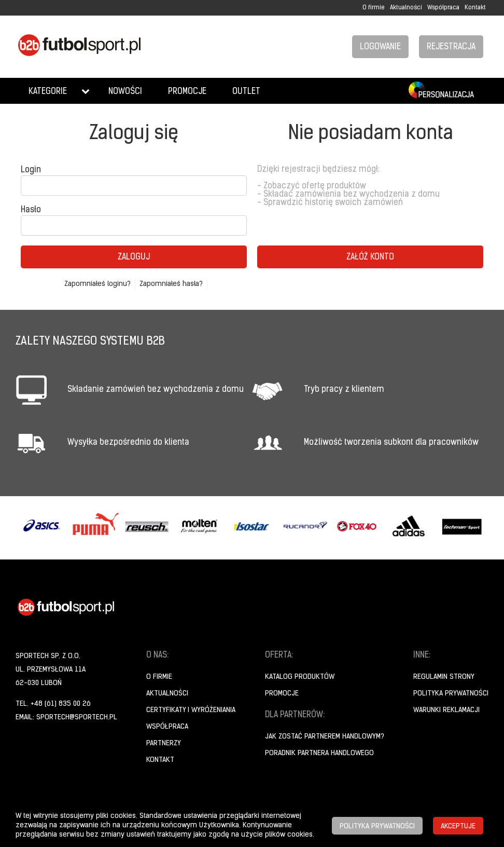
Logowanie (380, 47)
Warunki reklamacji (446, 710)
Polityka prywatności (451, 694)
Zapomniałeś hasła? (171, 284)
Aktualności (406, 8)
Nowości (125, 92)
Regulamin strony (444, 677)
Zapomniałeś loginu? (97, 284)
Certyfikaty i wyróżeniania (191, 710)
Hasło (31, 210)
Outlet (246, 92)
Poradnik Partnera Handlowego (319, 753)
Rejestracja (451, 47)
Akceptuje (458, 826)
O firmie (374, 8)
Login (31, 170)
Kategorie (48, 92)
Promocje (187, 92)
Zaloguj (134, 257)
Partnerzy (164, 743)
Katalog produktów (300, 677)
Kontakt (475, 8)
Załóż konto (370, 257)
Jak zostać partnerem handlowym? (325, 737)
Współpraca (443, 8)
